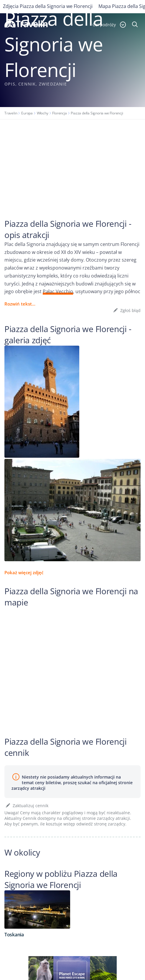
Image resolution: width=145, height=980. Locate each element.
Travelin (11, 113)
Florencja (59, 113)
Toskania (14, 935)
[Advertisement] (72, 164)
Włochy (43, 113)
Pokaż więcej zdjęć (24, 572)
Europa (27, 113)
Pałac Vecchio (58, 291)
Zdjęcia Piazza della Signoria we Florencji (48, 6)
